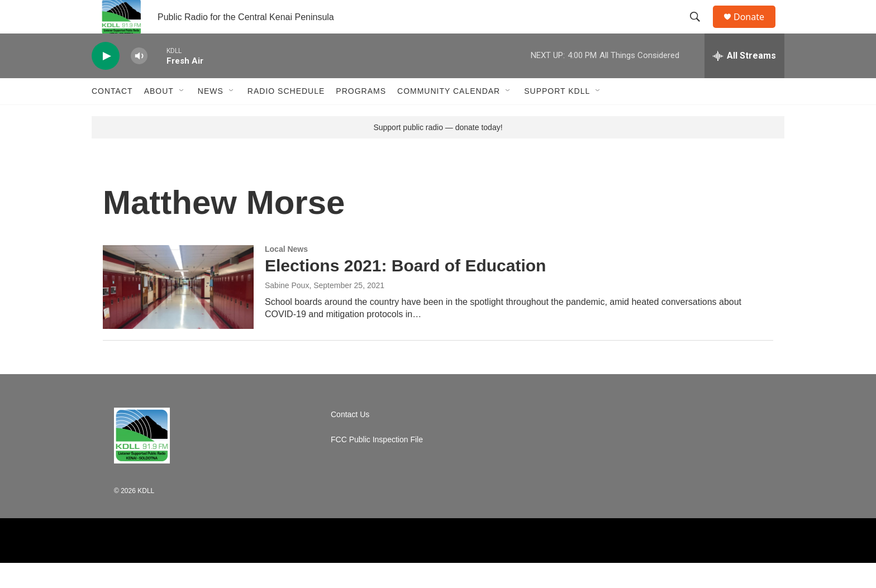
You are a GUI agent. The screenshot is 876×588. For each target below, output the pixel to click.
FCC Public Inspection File (377, 465)
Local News (286, 274)
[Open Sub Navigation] (182, 116)
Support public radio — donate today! (438, 152)
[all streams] (744, 81)
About (159, 116)
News (211, 116)
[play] (106, 81)
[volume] (139, 81)
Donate (756, 29)
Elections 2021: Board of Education (405, 291)
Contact (112, 116)
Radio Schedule (286, 116)
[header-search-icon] (700, 30)
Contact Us (350, 440)
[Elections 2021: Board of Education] (178, 312)
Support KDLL (557, 116)
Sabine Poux (287, 310)
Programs (361, 116)
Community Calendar (449, 116)
